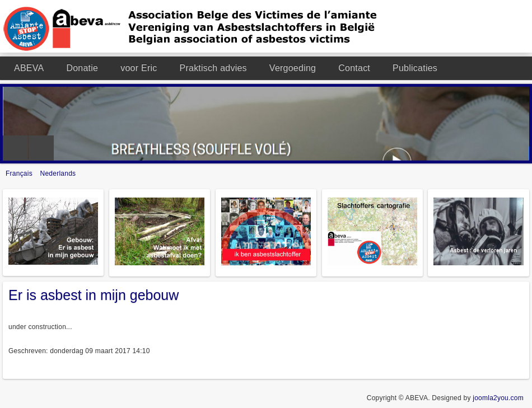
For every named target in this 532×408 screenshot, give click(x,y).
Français (20, 173)
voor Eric (139, 68)
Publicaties (415, 68)
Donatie (82, 68)
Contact (354, 68)
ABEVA (29, 68)
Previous (15, 148)
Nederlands (58, 173)
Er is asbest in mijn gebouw (94, 295)
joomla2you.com (498, 398)
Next (41, 148)
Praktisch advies (213, 68)
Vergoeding (293, 68)
